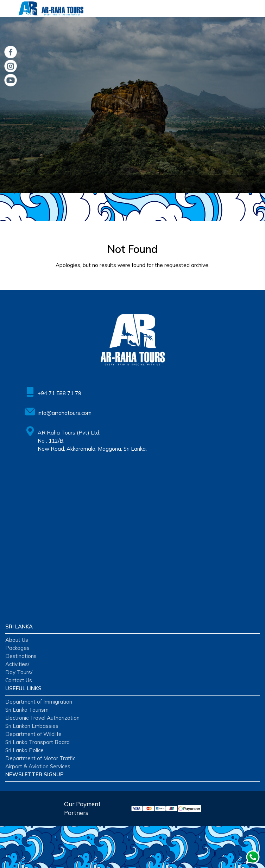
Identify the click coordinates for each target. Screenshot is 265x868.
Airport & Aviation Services (38, 766)
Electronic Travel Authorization (42, 718)
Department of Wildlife (33, 734)
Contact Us (19, 680)
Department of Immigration (39, 702)
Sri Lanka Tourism (27, 710)
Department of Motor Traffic (40, 758)
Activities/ (17, 664)
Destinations (21, 656)
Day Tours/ (19, 672)
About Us (17, 640)
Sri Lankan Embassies (32, 726)
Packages (17, 648)
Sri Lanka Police (24, 750)
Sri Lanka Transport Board (37, 742)
